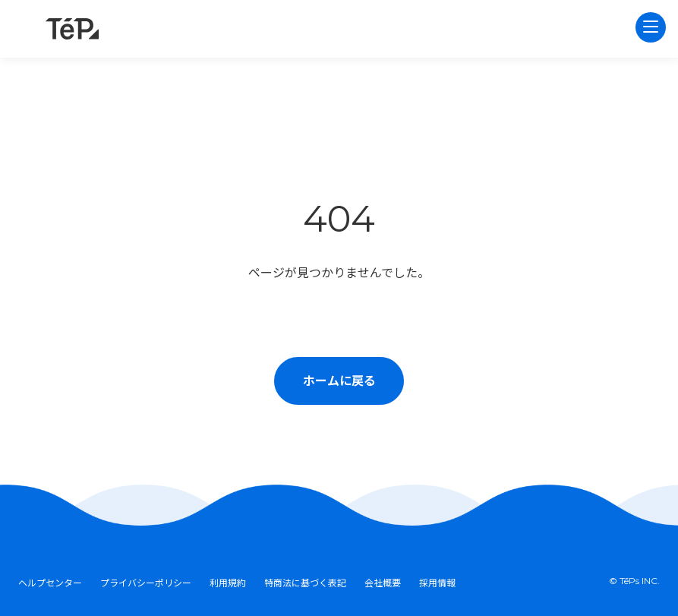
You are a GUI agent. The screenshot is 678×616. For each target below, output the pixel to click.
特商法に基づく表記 (305, 583)
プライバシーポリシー (146, 583)
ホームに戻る (339, 381)
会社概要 (383, 583)
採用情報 (437, 583)
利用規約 (228, 583)
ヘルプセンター (50, 583)
